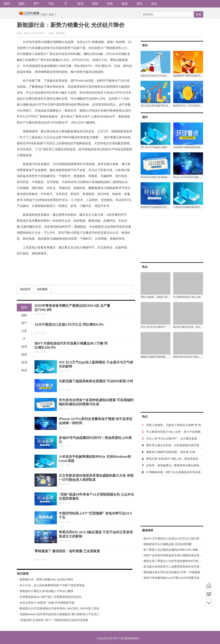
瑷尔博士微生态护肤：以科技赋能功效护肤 (173, 445)
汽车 (51, 4)
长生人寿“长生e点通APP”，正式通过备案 (172, 438)
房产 (36, 4)
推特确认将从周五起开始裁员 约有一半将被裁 (172, 572)
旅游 (125, 4)
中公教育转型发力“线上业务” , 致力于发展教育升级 (178, 432)
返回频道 (42, 289)
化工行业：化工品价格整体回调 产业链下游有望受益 (52, 585)
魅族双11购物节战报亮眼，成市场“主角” (171, 452)
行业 (48, 262)
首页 (44, 15)
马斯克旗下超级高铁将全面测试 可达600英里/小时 (96, 381)
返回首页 (25, 289)
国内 (7, 4)
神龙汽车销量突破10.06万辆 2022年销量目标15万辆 (176, 578)
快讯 (81, 4)
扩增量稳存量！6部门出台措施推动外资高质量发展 (178, 472)
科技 (110, 4)
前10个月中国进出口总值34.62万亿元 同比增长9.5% (176, 538)
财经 (95, 4)
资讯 (139, 4)
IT (66, 4)
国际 (22, 4)
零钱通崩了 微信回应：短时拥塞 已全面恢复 (67, 551)
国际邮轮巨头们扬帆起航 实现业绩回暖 (168, 544)
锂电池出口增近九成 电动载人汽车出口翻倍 (47, 591)
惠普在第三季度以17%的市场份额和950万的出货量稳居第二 (181, 561)
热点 (154, 4)
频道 (209, 594)
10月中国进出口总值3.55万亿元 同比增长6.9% (69, 325)
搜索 (199, 14)
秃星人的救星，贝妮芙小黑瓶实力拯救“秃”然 (174, 425)
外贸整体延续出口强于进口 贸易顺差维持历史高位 (51, 597)
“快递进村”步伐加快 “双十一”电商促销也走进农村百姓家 (54, 620)
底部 (209, 603)
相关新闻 (23, 574)
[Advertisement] (169, 236)
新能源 (40, 262)
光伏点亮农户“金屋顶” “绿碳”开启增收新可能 (47, 603)
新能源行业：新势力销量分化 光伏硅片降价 (47, 579)
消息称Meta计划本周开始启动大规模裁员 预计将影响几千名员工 (59, 614)
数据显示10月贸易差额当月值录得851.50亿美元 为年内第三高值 (59, 608)
